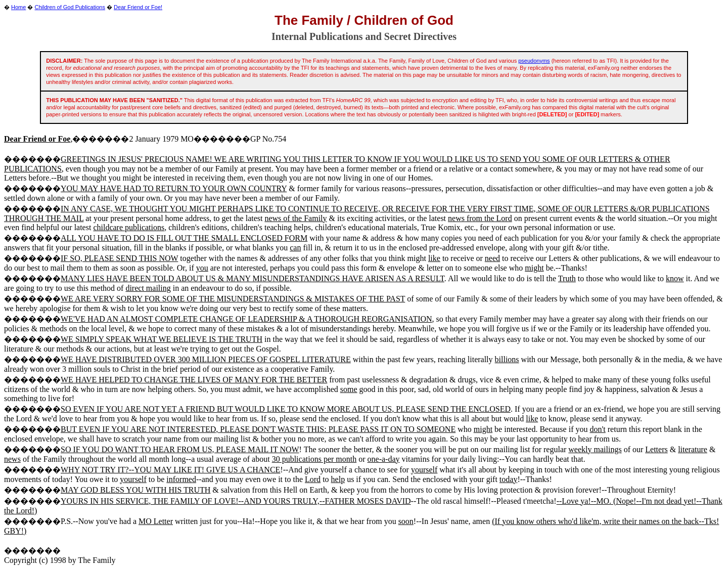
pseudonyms (534, 61)
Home (18, 7)
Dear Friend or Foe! (138, 7)
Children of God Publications (70, 7)
